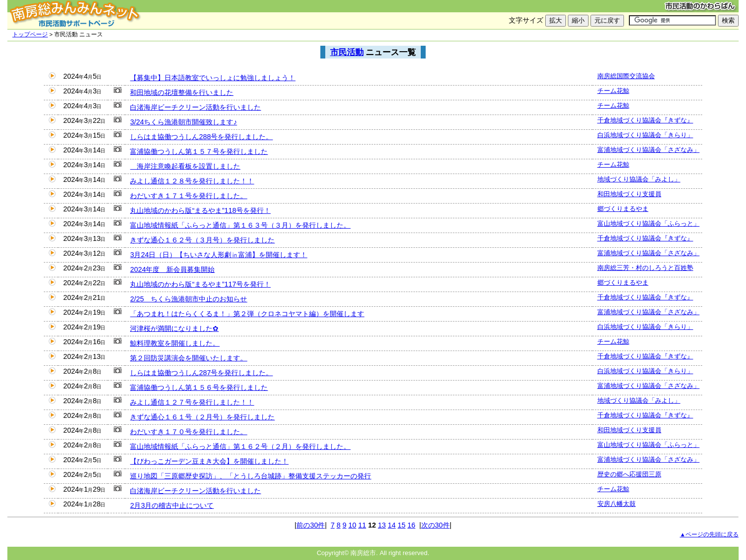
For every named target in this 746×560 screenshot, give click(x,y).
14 (392, 525)
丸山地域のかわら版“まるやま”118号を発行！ (200, 210)
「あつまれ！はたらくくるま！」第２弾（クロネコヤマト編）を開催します (247, 314)
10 (352, 525)
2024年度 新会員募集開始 (172, 269)
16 (411, 525)
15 (402, 525)
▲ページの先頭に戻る (709, 534)
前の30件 (311, 525)
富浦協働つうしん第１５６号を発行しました (199, 387)
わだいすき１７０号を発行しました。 (188, 432)
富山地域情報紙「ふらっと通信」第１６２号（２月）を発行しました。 (240, 446)
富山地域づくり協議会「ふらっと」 (649, 223)
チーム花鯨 (613, 91)
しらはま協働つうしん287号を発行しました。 (201, 373)
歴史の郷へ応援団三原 (629, 474)
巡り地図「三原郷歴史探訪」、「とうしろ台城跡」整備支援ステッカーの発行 (250, 476)
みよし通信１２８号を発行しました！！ (192, 181)
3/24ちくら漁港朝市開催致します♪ (183, 122)
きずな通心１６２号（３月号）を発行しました (202, 240)
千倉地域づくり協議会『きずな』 (645, 120)
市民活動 (347, 52)
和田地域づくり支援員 (629, 194)
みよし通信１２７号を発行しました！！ (192, 402)
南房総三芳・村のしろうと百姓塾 (645, 268)
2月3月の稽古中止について (172, 505)
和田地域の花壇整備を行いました (182, 92)
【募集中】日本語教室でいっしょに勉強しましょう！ (213, 78)
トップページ (30, 34)
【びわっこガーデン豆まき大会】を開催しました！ (209, 461)
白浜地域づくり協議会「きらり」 (645, 135)
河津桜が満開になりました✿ (174, 328)
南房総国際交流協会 (626, 76)
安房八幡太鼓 (617, 504)
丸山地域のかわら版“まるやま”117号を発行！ (200, 284)
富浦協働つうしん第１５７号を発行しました (199, 151)
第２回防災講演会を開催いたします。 (188, 358)
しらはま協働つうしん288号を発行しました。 (201, 137)
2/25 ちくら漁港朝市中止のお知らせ (188, 299)
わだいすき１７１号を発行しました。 (188, 196)
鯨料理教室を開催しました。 (175, 343)
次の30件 (435, 525)
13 (382, 525)
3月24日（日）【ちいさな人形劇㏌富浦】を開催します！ (218, 255)
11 (362, 525)
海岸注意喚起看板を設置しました (185, 166)
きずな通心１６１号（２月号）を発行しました (202, 417)
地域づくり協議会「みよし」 (639, 179)
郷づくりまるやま (623, 209)
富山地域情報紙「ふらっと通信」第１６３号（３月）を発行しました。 (240, 225)
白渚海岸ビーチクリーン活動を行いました (195, 107)
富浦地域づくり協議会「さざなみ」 (649, 150)
